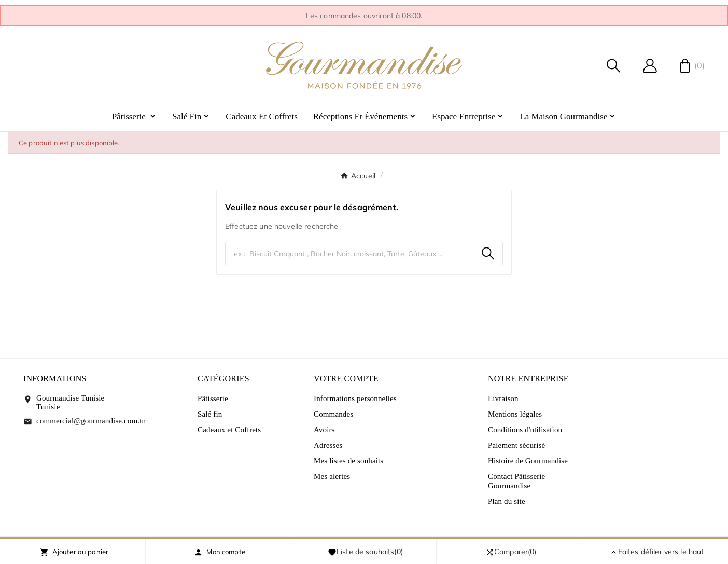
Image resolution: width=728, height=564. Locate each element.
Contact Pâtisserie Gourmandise (516, 481)
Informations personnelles (355, 398)
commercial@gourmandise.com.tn (91, 421)
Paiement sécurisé (516, 445)
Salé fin (210, 414)
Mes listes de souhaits (348, 461)
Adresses (328, 445)
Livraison (503, 398)
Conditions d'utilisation (525, 430)
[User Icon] (650, 66)
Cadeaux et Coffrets (229, 430)
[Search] (488, 253)
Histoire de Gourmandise (528, 461)
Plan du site (507, 501)
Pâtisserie (213, 398)
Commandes (333, 414)
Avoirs (324, 430)
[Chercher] (349, 253)
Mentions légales (515, 414)
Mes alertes (332, 476)
